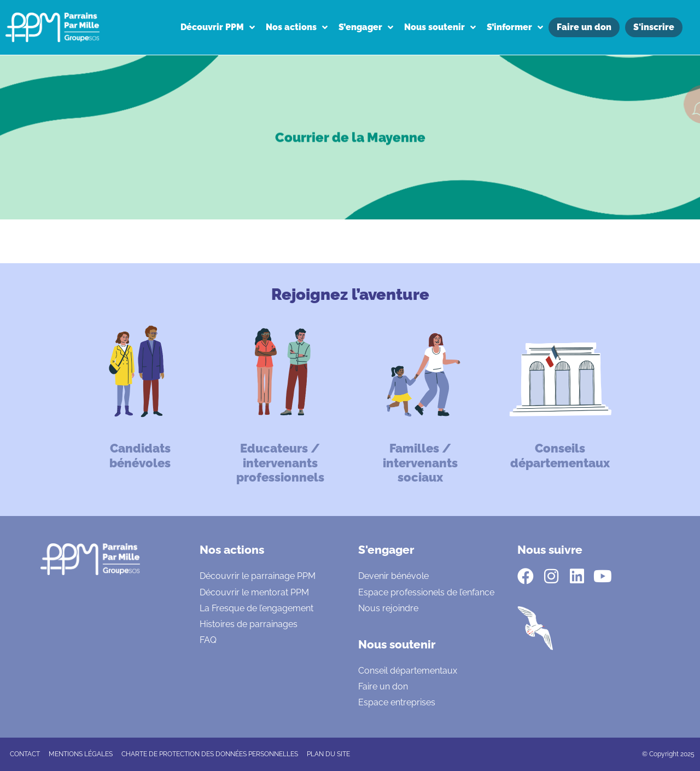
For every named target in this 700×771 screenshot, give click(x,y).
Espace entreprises (397, 702)
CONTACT (25, 754)
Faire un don (383, 686)
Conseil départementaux (408, 671)
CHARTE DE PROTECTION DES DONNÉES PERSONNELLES (210, 754)
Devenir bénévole (393, 576)
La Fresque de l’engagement (256, 608)
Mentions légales (81, 754)
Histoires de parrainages (249, 624)
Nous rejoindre (388, 608)
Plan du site (328, 754)
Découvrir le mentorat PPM (254, 592)
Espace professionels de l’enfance (426, 592)
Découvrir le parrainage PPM (258, 576)
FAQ (208, 640)
